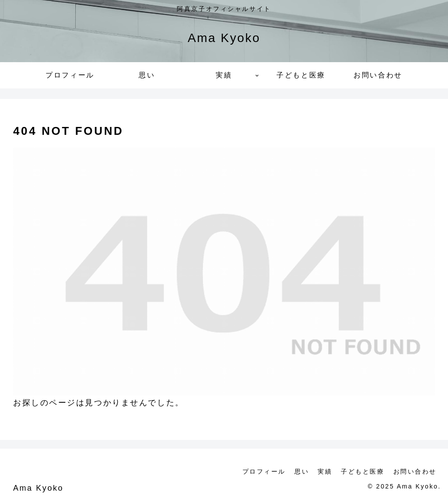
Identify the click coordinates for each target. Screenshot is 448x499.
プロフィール (264, 471)
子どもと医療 (362, 471)
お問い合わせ (415, 471)
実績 (325, 471)
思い (302, 471)
